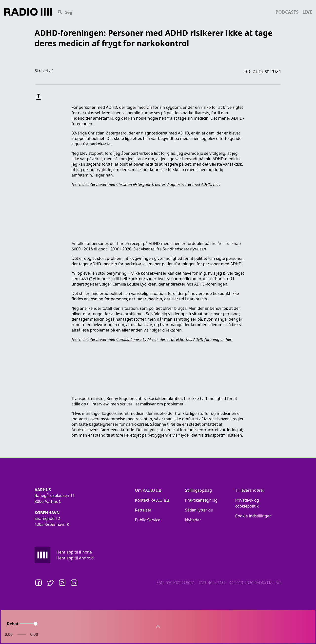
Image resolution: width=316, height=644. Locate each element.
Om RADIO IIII (148, 490)
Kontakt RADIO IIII (152, 500)
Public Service (148, 520)
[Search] (164, 12)
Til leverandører (250, 490)
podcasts (287, 12)
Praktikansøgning (201, 500)
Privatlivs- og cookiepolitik (247, 503)
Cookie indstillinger (253, 516)
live (307, 12)
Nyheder (193, 520)
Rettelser (143, 510)
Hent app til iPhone (74, 552)
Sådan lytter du (199, 510)
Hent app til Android (75, 558)
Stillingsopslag (199, 490)
